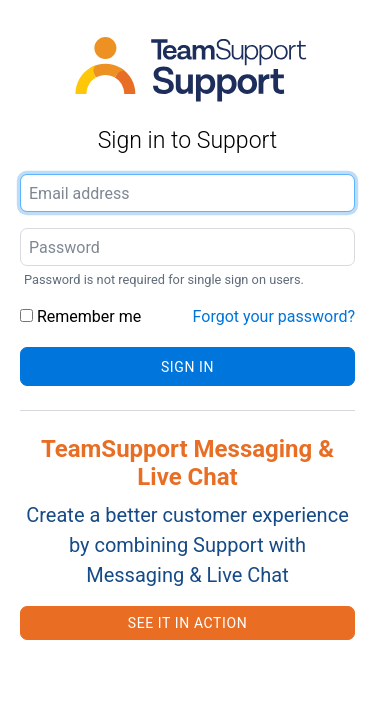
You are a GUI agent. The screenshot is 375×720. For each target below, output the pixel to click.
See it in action (187, 623)
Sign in (187, 367)
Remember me (80, 316)
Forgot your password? (274, 316)
